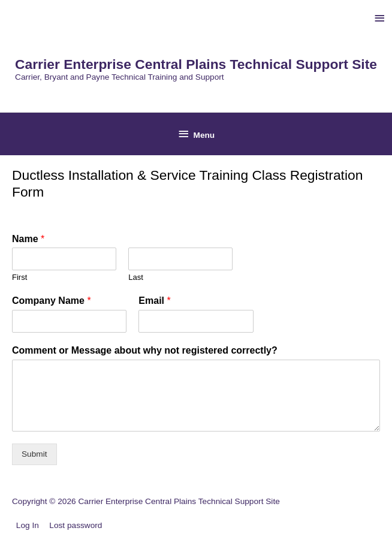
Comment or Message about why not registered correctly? (145, 350)
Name (28, 239)
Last (136, 277)
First (19, 277)
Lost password (76, 525)
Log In (28, 525)
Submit (34, 454)
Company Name (52, 301)
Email (154, 301)
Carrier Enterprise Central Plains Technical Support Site (196, 64)
